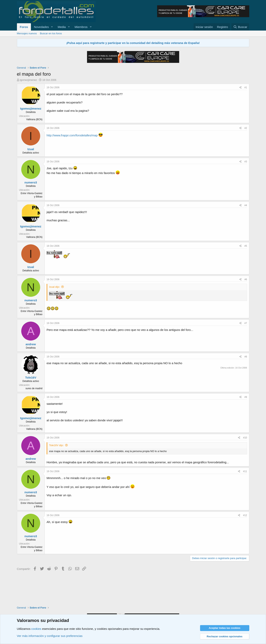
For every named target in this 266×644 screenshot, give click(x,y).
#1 (246, 87)
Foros (24, 27)
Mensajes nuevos (27, 33)
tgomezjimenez (28, 80)
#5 (246, 246)
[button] (52, 27)
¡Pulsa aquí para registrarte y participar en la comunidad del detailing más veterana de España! (133, 43)
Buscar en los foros (51, 33)
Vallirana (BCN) (34, 119)
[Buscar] (240, 27)
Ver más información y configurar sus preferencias (50, 636)
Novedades (41, 27)
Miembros (81, 27)
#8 (246, 357)
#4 (246, 205)
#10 (245, 438)
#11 (245, 471)
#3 (246, 162)
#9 (246, 397)
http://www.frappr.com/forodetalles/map (72, 135)
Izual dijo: (55, 287)
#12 (245, 515)
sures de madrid (34, 388)
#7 (246, 323)
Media (62, 27)
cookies (36, 629)
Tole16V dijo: (57, 445)
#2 (246, 128)
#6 (246, 279)
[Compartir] (241, 88)
